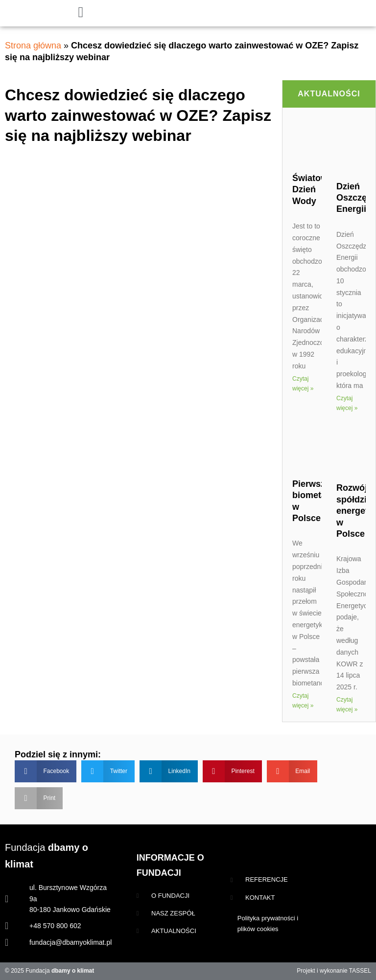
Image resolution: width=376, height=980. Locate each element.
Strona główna (33, 46)
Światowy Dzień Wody (312, 190)
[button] (46, 771)
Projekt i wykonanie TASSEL (334, 971)
